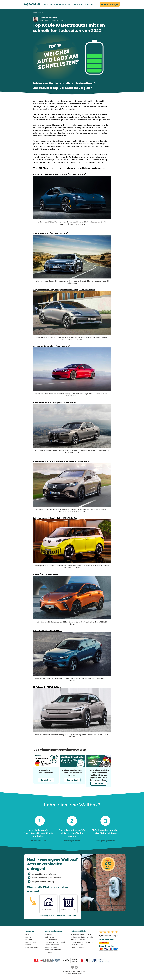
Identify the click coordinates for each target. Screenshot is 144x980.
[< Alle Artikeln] (44, 13)
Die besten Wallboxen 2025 (81, 935)
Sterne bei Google (109, 936)
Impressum (67, 971)
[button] (45, 4)
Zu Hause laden (51, 935)
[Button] (48, 904)
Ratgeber (49, 952)
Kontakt (28, 937)
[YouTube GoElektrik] (76, 967)
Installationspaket (52, 947)
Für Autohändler (51, 940)
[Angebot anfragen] (110, 4)
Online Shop (50, 937)
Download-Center (32, 947)
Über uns (29, 940)
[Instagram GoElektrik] (72, 967)
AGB (74, 971)
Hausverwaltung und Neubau (56, 942)
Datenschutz (81, 971)
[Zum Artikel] (46, 780)
